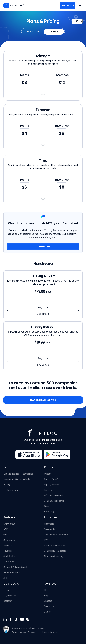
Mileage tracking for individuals (18, 479)
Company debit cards (54, 501)
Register (7, 601)
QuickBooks (9, 556)
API (5, 578)
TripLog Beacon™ (52, 485)
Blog (46, 590)
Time (46, 506)
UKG (6, 535)
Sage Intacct (9, 540)
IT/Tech (48, 540)
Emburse (8, 546)
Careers (48, 612)
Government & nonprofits (56, 535)
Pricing (7, 485)
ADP (6, 529)
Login (6, 590)
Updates (48, 601)
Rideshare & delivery (54, 556)
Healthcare (49, 524)
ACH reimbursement (54, 495)
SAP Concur (9, 524)
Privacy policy (34, 632)
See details (43, 314)
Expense (48, 490)
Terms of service (19, 632)
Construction (50, 529)
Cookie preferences (49, 632)
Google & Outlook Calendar (16, 567)
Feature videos (11, 490)
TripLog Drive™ (51, 479)
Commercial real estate (55, 551)
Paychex (7, 551)
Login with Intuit (11, 596)
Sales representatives (55, 546)
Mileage (48, 474)
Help (46, 596)
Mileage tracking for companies (18, 474)
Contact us (49, 606)
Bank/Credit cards (12, 573)
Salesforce (9, 562)
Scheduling (49, 512)
